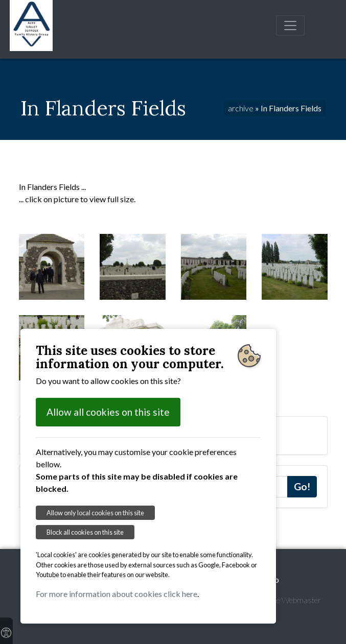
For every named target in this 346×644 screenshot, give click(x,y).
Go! (302, 486)
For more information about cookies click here (117, 594)
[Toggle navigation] (290, 26)
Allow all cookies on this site (108, 412)
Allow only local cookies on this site (95, 513)
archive (241, 108)
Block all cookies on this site (85, 532)
